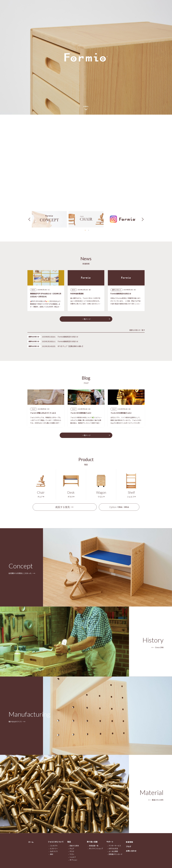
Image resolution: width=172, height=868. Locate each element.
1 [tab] (85, 230)
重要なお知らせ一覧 (136, 331)
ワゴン (72, 857)
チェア (72, 851)
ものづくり (54, 854)
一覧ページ (86, 319)
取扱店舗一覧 (94, 848)
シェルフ (73, 859)
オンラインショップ (96, 851)
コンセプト (54, 848)
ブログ (129, 849)
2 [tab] (89, 230)
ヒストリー (54, 851)
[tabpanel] (49, 219)
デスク (72, 854)
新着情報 (129, 844)
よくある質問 (113, 854)
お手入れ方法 (113, 851)
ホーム (31, 844)
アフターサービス (115, 848)
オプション (73, 862)
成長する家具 (63, 509)
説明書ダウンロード (116, 857)
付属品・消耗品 (119, 509)
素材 (52, 857)
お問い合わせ (131, 854)
